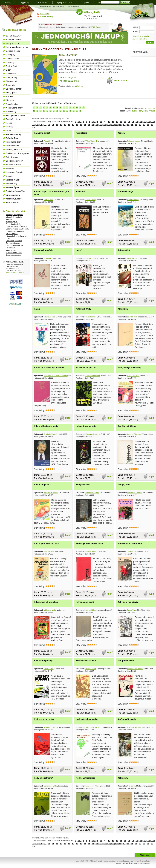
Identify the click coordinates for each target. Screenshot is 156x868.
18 (133, 122)
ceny (141, 111)
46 (120, 125)
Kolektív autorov (92, 258)
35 (77, 125)
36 (81, 125)
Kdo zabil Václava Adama (130, 543)
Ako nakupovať (12, 222)
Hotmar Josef (91, 669)
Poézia (9, 123)
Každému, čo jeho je (86, 367)
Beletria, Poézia (13, 51)
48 (128, 125)
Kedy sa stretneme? (44, 778)
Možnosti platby (12, 234)
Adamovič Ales (49, 317)
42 (104, 125)
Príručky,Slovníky (14, 149)
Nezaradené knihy (14, 108)
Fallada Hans (91, 551)
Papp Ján (47, 141)
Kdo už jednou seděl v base (89, 543)
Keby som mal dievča (128, 602)
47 (124, 125)
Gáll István (131, 786)
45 (116, 125)
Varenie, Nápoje (13, 180)
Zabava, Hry (12, 184)
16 (125, 122)
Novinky (8, 3)
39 (93, 125)
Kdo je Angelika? (42, 485)
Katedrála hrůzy (84, 309)
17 (129, 122)
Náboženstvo (12, 104)
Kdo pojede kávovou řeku (46, 543)
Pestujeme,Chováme (16, 115)
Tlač (142, 855)
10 (101, 122)
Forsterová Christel (134, 493)
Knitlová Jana (49, 551)
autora (135, 111)
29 (53, 125)
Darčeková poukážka (14, 241)
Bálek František (91, 317)
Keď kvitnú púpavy (43, 661)
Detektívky (11, 74)
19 (137, 122)
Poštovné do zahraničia (15, 231)
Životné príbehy (13, 195)
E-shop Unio (145, 861)
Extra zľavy (43, 3)
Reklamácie (10, 248)
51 (140, 125)
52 (144, 125)
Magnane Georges (93, 434)
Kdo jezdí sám (83, 485)
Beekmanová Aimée (135, 669)
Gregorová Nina (133, 376)
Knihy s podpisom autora (17, 47)
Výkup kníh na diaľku (14, 217)
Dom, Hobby (12, 77)
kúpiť (68, 183)
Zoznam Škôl (127, 863)
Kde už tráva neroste (86, 426)
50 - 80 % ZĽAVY (14, 36)
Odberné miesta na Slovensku (17, 229)
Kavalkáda (123, 309)
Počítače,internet (14, 119)
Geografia (10, 85)
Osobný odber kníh (13, 224)
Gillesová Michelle (134, 727)
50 (136, 125)
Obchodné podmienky (14, 245)
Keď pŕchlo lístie (126, 661)
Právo (9, 131)
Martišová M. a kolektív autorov (56, 376)
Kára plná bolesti (42, 133)
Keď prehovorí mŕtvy (44, 719)
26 (41, 125)
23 (153, 122)
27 (45, 125)
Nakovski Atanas (134, 141)
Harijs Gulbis (49, 669)
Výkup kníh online (65, 3)
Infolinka (9, 219)
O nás (8, 238)
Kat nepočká (124, 250)
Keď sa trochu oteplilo (87, 719)
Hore (147, 855)
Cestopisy (10, 55)
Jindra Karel (132, 551)
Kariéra (121, 133)
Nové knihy (11, 112)
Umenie (10, 176)
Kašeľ (79, 250)
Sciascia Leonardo (93, 376)
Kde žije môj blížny (127, 426)
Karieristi (80, 191)
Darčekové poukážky (16, 191)
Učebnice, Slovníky (15, 172)
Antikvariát (55, 7)
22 (149, 122)
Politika (9, 127)
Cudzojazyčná (12, 59)
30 (57, 125)
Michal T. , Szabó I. (51, 727)
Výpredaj (25, 3)
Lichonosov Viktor (50, 786)
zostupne (151, 108)
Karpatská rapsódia (44, 250)
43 (108, 125)
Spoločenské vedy (14, 161)
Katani (37, 309)
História (9, 96)
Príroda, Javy (12, 138)
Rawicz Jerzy (49, 200)
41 (101, 125)
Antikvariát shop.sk (18, 16)
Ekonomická (12, 81)
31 (61, 125)
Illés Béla (47, 258)
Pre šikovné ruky (14, 134)
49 (132, 125)
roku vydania (150, 111)
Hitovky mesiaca (13, 40)
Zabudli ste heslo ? (140, 39)
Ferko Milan (132, 610)
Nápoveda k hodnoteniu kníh (17, 236)
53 (148, 125)
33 (69, 125)
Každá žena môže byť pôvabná (49, 367)
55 (33, 127)
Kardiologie (81, 133)
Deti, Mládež (12, 66)
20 (141, 122)
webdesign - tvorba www (130, 861)
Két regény (123, 778)
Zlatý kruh (80, 86)
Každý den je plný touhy (129, 367)
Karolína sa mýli (125, 191)
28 (49, 125)
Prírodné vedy (12, 146)
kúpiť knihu (120, 80)
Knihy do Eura (12, 43)
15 (121, 122)
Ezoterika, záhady (14, 89)
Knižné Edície (12, 203)
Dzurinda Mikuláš (50, 434)
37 (85, 125)
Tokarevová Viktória (93, 727)
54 (152, 125)
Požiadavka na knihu (14, 253)
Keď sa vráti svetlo (127, 719)
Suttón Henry (90, 200)
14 (117, 122)
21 (145, 122)
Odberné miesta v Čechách (16, 226)
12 (109, 122)
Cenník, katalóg (47, 16)
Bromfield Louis (91, 610)
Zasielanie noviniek (13, 255)
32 (65, 125)
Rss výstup (45, 14)
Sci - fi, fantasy (13, 157)
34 (73, 125)
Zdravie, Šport (12, 187)
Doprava (85, 3)
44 (113, 125)
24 (33, 125)
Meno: (135, 27)
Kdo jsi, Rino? (124, 485)
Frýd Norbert (132, 258)
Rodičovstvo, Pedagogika (18, 153)
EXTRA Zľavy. (95, 27)
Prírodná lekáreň (14, 142)
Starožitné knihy (13, 165)
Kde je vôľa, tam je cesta (46, 426)
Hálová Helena (133, 200)
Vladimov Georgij (92, 493)
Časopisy (10, 62)
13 (113, 122)
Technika (10, 168)
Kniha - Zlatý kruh (68, 55)
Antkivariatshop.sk (100, 861)
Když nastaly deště (85, 602)
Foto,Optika (11, 93)
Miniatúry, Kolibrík (14, 199)
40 (97, 125)
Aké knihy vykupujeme (14, 215)
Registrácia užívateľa (141, 36)
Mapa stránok (11, 250)
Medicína (10, 100)
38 (89, 125)
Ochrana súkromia (13, 243)
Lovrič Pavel (132, 317)
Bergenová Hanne (51, 493)
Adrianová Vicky (50, 610)
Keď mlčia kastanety (86, 661)
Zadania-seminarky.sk (142, 863)
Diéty (8, 70)
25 (37, 125)
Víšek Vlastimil (91, 141)
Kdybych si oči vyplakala (46, 602)
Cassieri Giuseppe (134, 434)
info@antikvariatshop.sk (15, 272)
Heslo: (135, 32)
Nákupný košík (92, 12)
